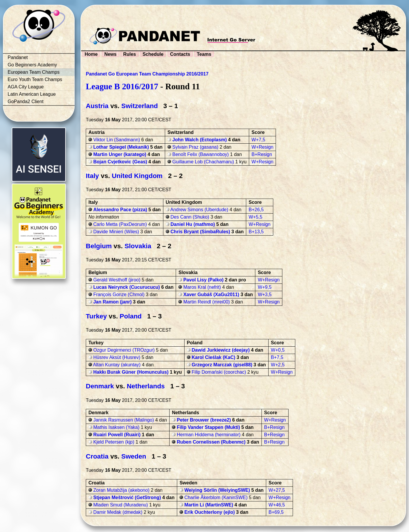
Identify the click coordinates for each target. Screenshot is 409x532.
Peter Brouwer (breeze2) (204, 420)
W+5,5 (255, 217)
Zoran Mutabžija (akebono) (121, 490)
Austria (97, 106)
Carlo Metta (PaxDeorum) (120, 224)
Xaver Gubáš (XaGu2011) (211, 294)
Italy (92, 176)
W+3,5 (265, 294)
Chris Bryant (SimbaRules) (200, 232)
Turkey (96, 316)
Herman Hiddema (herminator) (209, 435)
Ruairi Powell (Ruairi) (117, 435)
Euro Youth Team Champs (35, 79)
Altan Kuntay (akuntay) (117, 365)
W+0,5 (278, 350)
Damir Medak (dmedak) (118, 512)
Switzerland (140, 106)
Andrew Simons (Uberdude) (199, 210)
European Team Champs (34, 72)
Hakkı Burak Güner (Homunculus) (131, 372)
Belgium (99, 246)
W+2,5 (278, 365)
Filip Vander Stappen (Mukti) (208, 427)
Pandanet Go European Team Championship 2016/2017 (147, 74)
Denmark (100, 386)
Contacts (180, 54)
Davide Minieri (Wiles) (116, 232)
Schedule (153, 54)
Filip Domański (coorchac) (219, 372)
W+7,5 (258, 140)
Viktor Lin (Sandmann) (117, 140)
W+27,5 (277, 490)
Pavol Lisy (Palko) (203, 280)
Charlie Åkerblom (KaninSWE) (216, 497)
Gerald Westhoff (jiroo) (117, 280)
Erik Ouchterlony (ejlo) (209, 512)
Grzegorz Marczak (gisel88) (222, 365)
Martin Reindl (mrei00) (207, 302)
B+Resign (262, 154)
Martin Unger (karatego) (120, 154)
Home (91, 54)
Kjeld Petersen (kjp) (114, 442)
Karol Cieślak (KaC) (213, 357)
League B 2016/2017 (122, 86)
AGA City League (26, 87)
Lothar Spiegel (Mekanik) (121, 147)
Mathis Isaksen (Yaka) (116, 427)
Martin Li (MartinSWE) (209, 505)
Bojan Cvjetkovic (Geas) (120, 162)
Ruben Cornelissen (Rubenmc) (211, 442)
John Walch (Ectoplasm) (200, 140)
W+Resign (262, 147)
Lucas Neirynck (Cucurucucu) (126, 287)
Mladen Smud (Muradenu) (120, 505)
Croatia (97, 456)
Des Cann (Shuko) (190, 217)
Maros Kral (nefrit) (202, 287)
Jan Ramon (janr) (112, 302)
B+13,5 (256, 232)
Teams (204, 54)
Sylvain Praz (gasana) (196, 147)
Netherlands (146, 386)
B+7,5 (277, 357)
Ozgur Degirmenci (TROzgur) (124, 350)
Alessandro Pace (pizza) (120, 210)
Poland (131, 316)
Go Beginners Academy (32, 65)
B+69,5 (276, 512)
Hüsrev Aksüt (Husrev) (117, 357)
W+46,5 (277, 505)
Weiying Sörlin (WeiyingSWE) (217, 490)
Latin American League (32, 94)
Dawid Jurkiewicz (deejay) (221, 350)
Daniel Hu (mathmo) (193, 224)
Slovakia (138, 246)
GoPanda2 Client (26, 101)
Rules (130, 54)
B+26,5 (256, 210)
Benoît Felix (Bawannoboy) (201, 154)
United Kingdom (137, 176)
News (110, 54)
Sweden (134, 456)
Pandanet (18, 57)
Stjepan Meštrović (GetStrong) (127, 497)
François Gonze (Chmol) (119, 294)
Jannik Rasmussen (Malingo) (123, 420)
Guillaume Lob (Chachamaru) (203, 162)
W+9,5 (265, 287)
